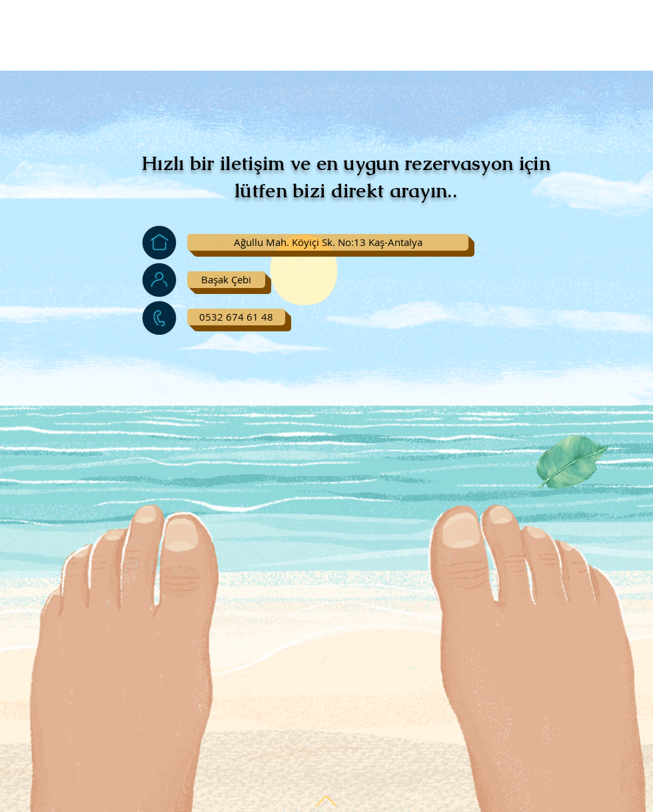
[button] (328, 242)
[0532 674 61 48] (236, 317)
